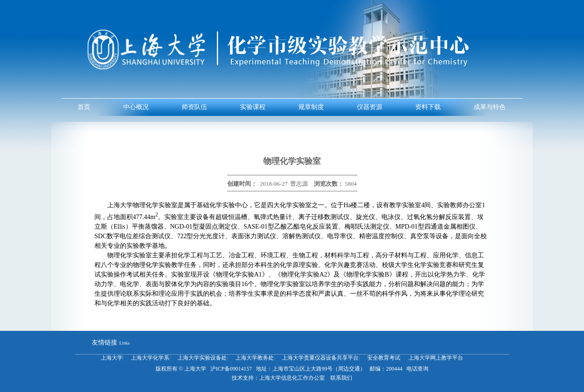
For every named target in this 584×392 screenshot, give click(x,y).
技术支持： (245, 378)
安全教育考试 (384, 358)
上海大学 (112, 358)
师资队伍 (194, 107)
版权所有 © (169, 369)
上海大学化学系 (150, 358)
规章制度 (311, 107)
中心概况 (136, 107)
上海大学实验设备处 (202, 358)
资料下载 (428, 107)
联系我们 (339, 378)
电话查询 (417, 369)
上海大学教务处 (255, 358)
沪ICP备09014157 (231, 369)
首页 (84, 107)
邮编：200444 (385, 369)
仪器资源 (370, 107)
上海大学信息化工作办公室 (292, 378)
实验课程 (253, 107)
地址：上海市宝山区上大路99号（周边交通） (311, 369)
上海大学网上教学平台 (436, 358)
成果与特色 (490, 107)
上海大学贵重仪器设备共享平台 (320, 358)
